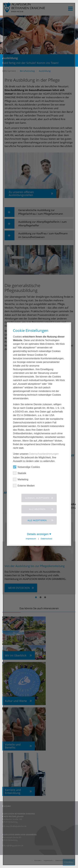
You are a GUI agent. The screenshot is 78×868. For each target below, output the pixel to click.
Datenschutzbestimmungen (44, 454)
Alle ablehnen (37, 509)
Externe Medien (24, 485)
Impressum (31, 539)
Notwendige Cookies (26, 467)
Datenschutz (46, 539)
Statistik (19, 473)
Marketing (21, 479)
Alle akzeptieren (37, 520)
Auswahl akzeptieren (37, 498)
